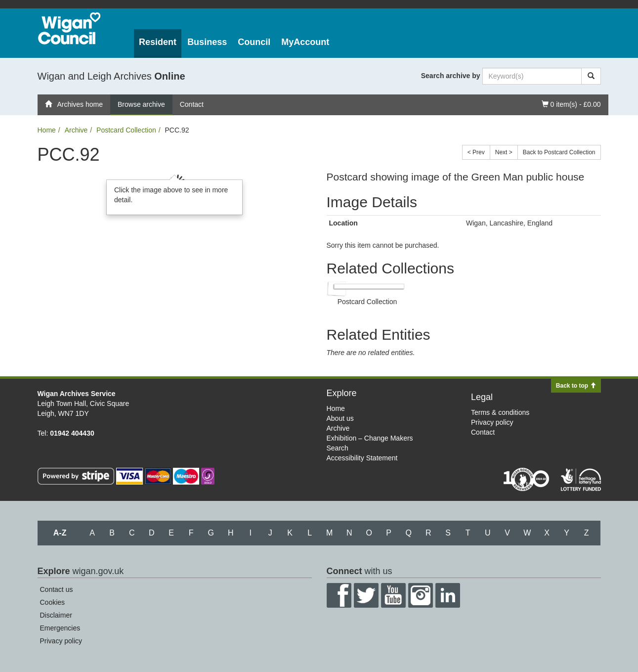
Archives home (74, 104)
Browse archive (141, 104)
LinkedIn (448, 595)
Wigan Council (69, 28)
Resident (158, 42)
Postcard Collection (126, 130)
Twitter (366, 595)
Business (207, 42)
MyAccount (305, 42)
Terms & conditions (500, 412)
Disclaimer (56, 615)
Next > (504, 152)
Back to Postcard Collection (559, 152)
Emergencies (60, 628)
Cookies (53, 602)
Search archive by (451, 76)
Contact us (57, 589)
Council (254, 42)
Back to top (576, 386)
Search (338, 448)
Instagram (421, 595)
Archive (76, 130)
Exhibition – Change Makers (370, 438)
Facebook (339, 595)
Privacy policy (492, 422)
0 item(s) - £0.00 (571, 104)
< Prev (476, 152)
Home (47, 130)
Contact (192, 104)
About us (340, 418)
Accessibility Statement (362, 458)
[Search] (591, 76)
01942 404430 (72, 433)
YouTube (393, 595)
